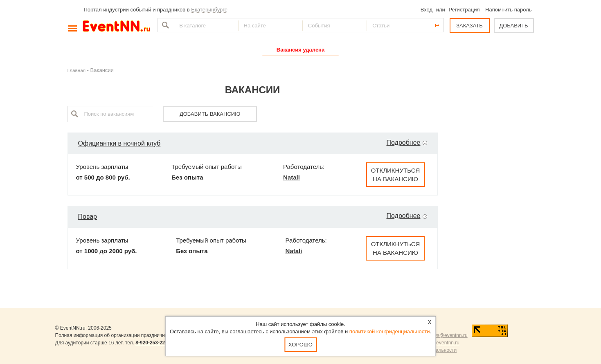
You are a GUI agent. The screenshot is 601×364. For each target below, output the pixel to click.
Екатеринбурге (209, 10)
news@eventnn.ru (448, 335)
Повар (88, 217)
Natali (291, 177)
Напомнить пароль (508, 10)
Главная (77, 70)
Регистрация (464, 10)
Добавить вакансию (210, 114)
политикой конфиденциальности (390, 331)
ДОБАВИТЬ (513, 26)
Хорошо (300, 345)
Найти (164, 25)
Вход (427, 10)
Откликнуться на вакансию (396, 175)
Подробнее (404, 143)
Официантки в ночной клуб (119, 143)
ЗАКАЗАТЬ (469, 26)
